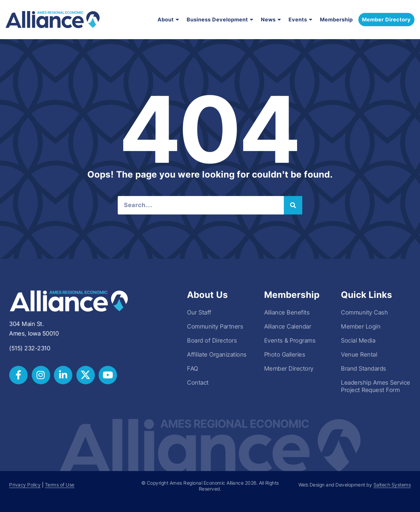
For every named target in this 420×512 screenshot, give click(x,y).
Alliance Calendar (288, 326)
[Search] (293, 205)
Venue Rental (359, 354)
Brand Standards (364, 368)
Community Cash (364, 312)
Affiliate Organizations (217, 354)
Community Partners (215, 326)
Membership (336, 19)
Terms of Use (60, 485)
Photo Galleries (285, 354)
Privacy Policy (25, 485)
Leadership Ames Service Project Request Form (376, 386)
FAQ (193, 368)
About (168, 19)
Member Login (361, 326)
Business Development (220, 19)
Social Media (358, 340)
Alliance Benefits (287, 312)
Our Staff (199, 312)
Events (301, 19)
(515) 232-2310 (30, 348)
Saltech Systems (392, 485)
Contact (198, 382)
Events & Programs (290, 340)
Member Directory (289, 368)
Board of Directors (212, 340)
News (271, 19)
